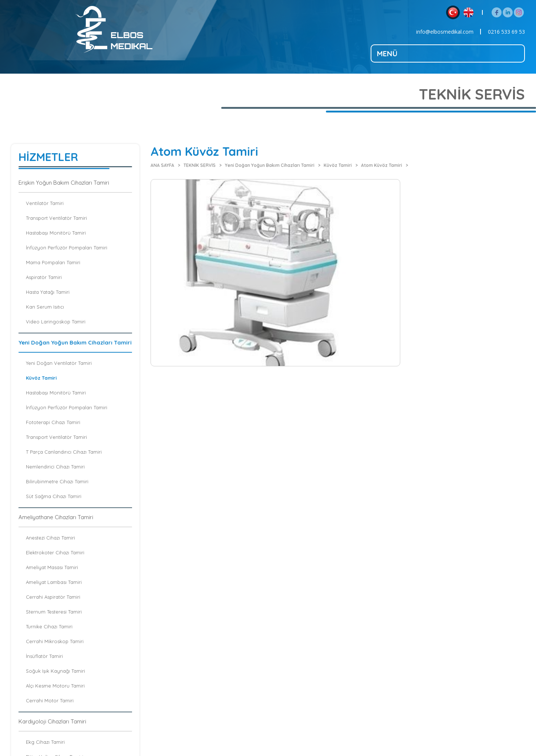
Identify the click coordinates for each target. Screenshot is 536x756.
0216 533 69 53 (506, 32)
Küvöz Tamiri (338, 165)
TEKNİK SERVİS (200, 165)
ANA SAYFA (162, 165)
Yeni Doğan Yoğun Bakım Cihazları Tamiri (270, 165)
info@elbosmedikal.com (445, 32)
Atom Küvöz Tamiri (382, 165)
